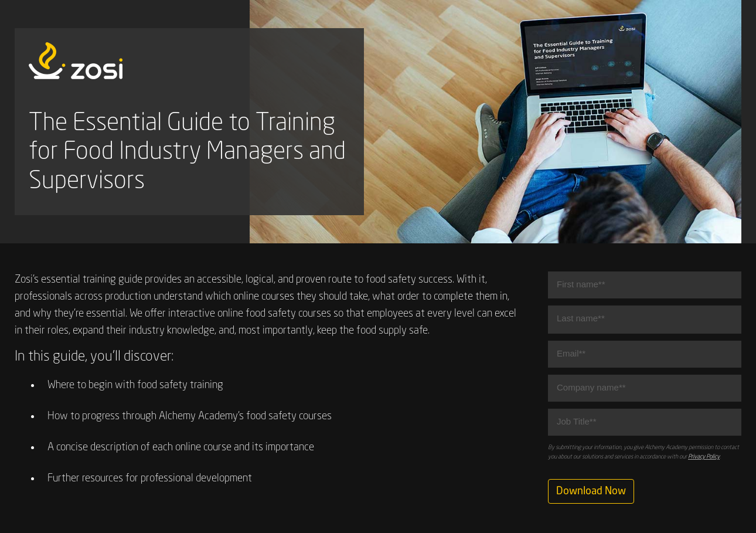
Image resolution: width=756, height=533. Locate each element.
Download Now (591, 491)
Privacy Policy (704, 457)
